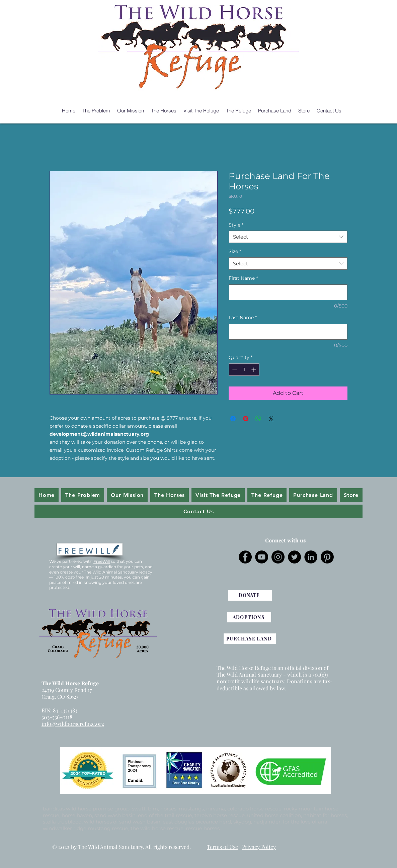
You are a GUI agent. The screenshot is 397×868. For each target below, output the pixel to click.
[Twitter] (294, 557)
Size (235, 251)
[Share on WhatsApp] (258, 419)
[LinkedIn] (311, 557)
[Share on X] (271, 419)
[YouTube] (262, 557)
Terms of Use (222, 847)
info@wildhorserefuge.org (73, 724)
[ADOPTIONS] (249, 617)
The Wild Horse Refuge (70, 683)
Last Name (243, 318)
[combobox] (288, 237)
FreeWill (102, 561)
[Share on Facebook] (233, 419)
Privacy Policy (259, 847)
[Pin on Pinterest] (246, 419)
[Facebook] (245, 557)
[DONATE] (250, 595)
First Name (243, 278)
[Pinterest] (327, 557)
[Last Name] (288, 332)
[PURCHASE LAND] (250, 639)
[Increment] (254, 370)
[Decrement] (234, 370)
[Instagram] (278, 557)
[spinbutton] (244, 370)
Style (236, 225)
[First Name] (288, 292)
